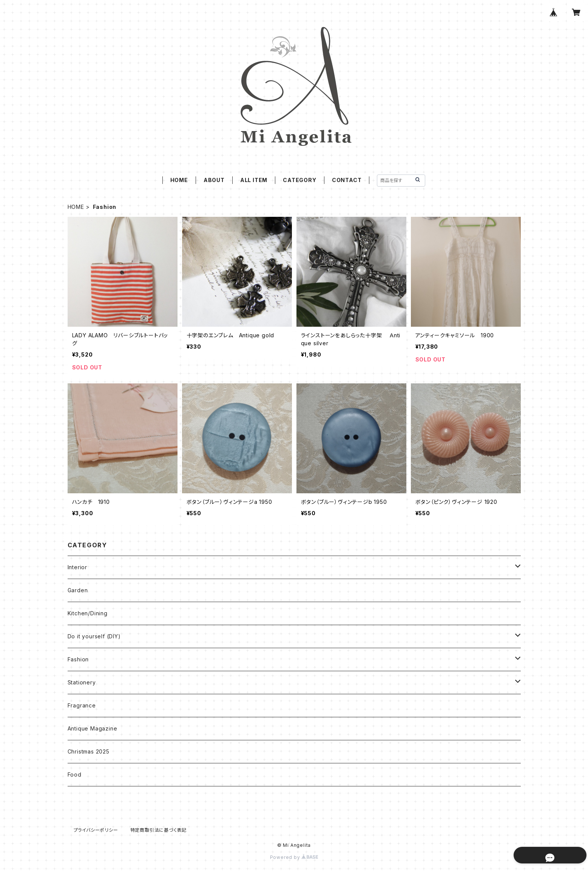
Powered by (294, 857)
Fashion (78, 659)
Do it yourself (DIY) (94, 636)
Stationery (82, 682)
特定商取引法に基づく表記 (159, 830)
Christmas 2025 (89, 751)
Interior (77, 567)
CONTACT (347, 180)
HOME (179, 180)
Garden (78, 590)
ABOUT (214, 180)
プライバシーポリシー (96, 830)
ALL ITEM (254, 180)
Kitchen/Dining (88, 613)
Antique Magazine (93, 728)
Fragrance (82, 705)
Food (75, 774)
